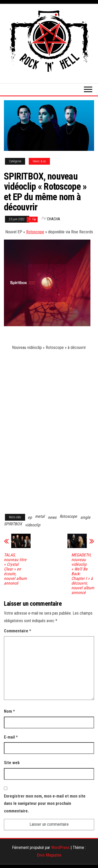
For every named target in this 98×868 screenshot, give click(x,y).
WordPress (60, 848)
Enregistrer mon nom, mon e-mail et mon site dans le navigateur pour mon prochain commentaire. (45, 804)
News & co (39, 161)
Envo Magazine (49, 855)
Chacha (54, 219)
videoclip (33, 525)
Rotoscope (35, 232)
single (85, 517)
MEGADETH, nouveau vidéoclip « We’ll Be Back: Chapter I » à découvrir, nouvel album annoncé (83, 574)
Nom (9, 711)
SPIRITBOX (13, 524)
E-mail (11, 737)
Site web (12, 763)
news (52, 517)
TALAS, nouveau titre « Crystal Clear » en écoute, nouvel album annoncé (15, 569)
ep (30, 517)
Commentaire (18, 631)
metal (40, 516)
